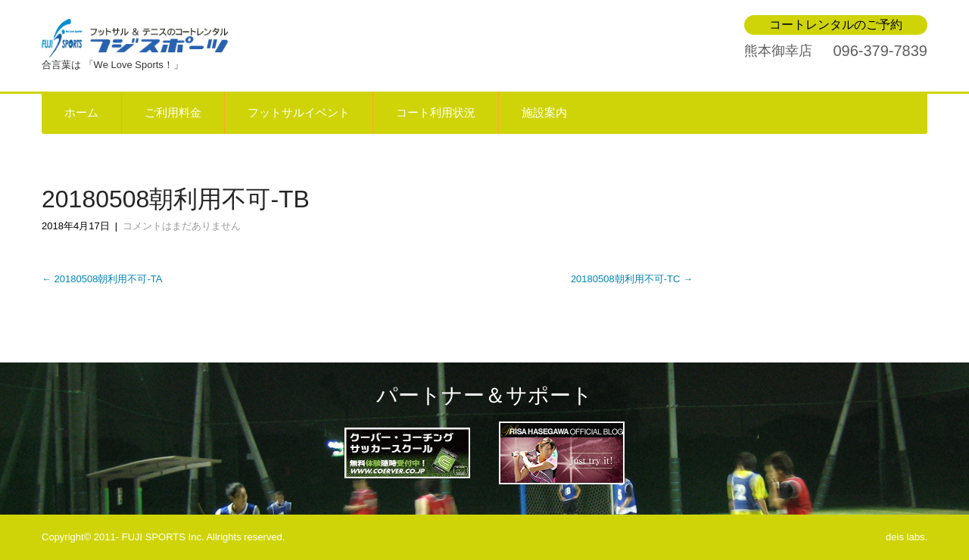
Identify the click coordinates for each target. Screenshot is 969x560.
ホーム (81, 113)
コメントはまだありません (182, 226)
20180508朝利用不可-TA (102, 279)
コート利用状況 (436, 113)
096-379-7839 (880, 51)
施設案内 (544, 113)
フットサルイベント (299, 113)
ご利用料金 (173, 113)
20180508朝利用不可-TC (632, 279)
